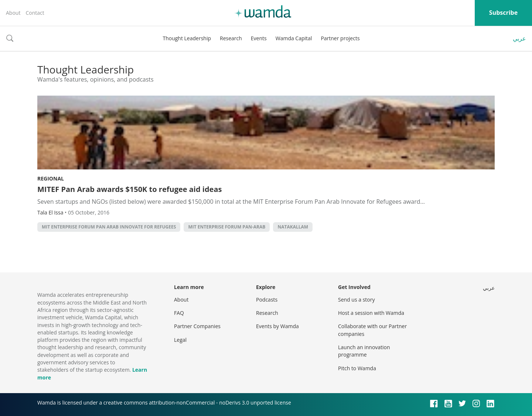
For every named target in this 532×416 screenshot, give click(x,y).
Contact (35, 13)
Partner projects (340, 38)
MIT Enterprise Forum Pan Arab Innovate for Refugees (109, 227)
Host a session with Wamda (371, 313)
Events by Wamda (277, 326)
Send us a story (356, 300)
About (13, 13)
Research (231, 38)
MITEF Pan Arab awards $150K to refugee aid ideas (129, 189)
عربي (519, 38)
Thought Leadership (187, 38)
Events (259, 38)
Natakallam (293, 227)
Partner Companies (197, 326)
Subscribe (503, 13)
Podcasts (267, 300)
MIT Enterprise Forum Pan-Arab (227, 227)
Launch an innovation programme (364, 351)
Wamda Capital (294, 38)
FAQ (179, 313)
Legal (180, 340)
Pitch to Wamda (357, 368)
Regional (51, 178)
